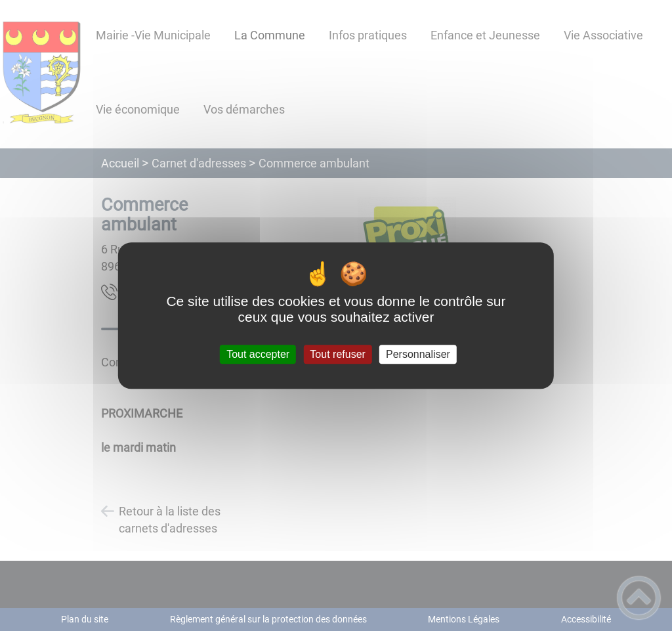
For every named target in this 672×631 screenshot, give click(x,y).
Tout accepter (258, 354)
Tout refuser (337, 354)
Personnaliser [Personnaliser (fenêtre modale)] (418, 354)
